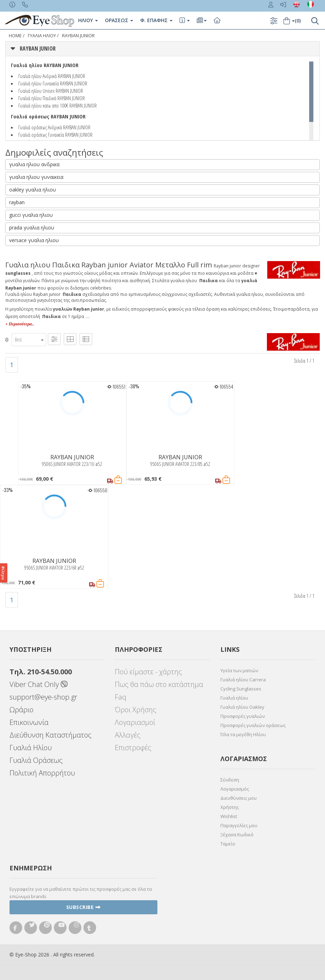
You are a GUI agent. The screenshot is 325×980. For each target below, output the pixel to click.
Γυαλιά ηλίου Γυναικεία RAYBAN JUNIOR (53, 83)
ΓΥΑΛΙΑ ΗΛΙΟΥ (42, 36)
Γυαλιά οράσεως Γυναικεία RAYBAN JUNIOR (55, 135)
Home (15, 36)
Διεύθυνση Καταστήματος (51, 735)
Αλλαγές (128, 735)
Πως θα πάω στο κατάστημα (159, 684)
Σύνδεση (230, 780)
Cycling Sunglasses (241, 689)
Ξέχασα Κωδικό (237, 835)
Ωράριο (21, 710)
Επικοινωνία (29, 722)
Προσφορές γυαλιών (243, 716)
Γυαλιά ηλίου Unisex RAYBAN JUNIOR (51, 91)
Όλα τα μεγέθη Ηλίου (243, 734)
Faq (121, 697)
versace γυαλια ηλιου (34, 240)
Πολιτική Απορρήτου (42, 773)
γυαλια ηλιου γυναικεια (36, 177)
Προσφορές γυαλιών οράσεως (253, 725)
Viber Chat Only (39, 684)
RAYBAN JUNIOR (78, 36)
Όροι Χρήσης (136, 710)
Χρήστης (230, 807)
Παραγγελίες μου (239, 825)
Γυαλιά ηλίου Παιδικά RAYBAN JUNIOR (52, 98)
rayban (17, 202)
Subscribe (83, 907)
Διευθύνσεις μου (239, 798)
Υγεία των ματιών (239, 670)
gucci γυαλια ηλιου (31, 215)
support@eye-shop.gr (43, 697)
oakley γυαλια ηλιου (33, 190)
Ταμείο (228, 844)
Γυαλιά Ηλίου (31, 748)
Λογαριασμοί (135, 722)
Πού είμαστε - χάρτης (148, 672)
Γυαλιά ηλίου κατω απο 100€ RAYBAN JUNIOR (58, 105)
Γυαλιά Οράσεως (36, 760)
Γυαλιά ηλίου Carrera (243, 680)
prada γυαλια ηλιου (32, 228)
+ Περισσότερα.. (20, 324)
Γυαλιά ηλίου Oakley (242, 707)
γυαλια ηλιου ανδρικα (34, 164)
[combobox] (29, 340)
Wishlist (229, 816)
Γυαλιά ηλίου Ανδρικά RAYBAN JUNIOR (52, 76)
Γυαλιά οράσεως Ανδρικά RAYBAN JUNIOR (54, 127)
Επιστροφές (133, 748)
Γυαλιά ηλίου (234, 698)
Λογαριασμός (235, 789)
